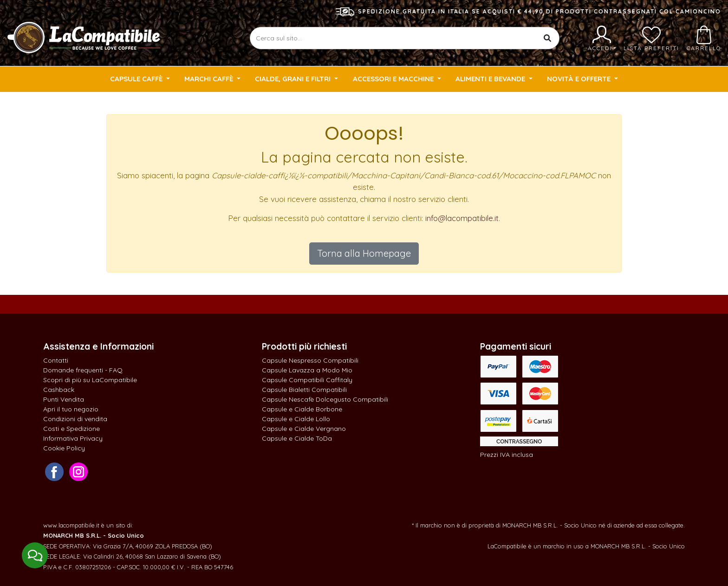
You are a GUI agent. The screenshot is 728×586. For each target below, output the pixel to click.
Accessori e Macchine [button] (394, 79)
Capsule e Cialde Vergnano (304, 429)
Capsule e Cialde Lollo (296, 419)
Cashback (59, 390)
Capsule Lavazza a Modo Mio (307, 370)
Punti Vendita (64, 399)
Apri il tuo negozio (71, 409)
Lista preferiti (651, 39)
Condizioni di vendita (75, 419)
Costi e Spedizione (71, 429)
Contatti (56, 360)
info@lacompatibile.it (462, 218)
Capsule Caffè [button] (137, 79)
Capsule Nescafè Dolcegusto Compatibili (325, 399)
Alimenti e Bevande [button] (491, 79)
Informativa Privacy (73, 438)
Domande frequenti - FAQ (83, 370)
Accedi (602, 39)
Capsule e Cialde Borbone (302, 409)
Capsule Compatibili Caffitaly (307, 380)
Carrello (704, 39)
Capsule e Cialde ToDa (297, 438)
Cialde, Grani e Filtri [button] (294, 79)
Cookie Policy (64, 448)
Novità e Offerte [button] (580, 79)
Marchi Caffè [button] (210, 79)
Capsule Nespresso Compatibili (310, 360)
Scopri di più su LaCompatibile (90, 380)
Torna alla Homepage (364, 253)
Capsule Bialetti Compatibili (304, 390)
